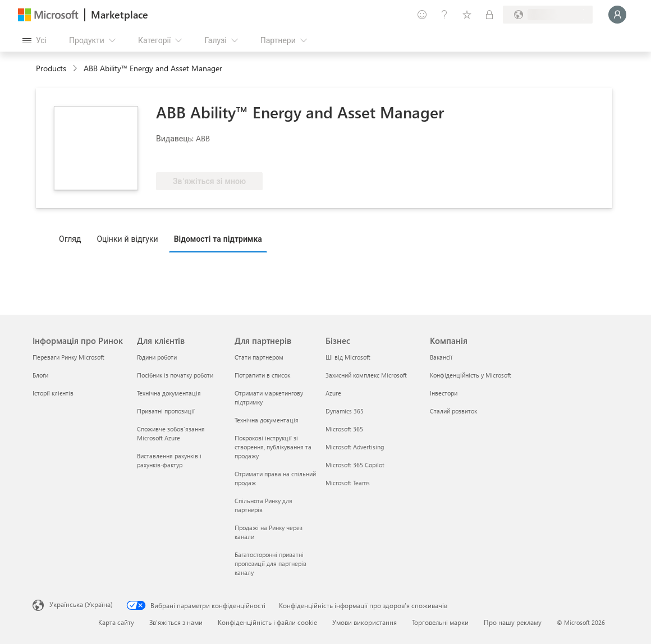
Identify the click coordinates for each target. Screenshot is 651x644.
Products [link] (51, 68)
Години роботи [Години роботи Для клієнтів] (157, 357)
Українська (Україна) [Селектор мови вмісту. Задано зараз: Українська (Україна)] (81, 604)
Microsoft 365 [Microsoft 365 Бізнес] (344, 429)
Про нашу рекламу (513, 622)
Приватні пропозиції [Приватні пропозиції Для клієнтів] (166, 411)
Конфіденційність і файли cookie (267, 622)
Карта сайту (116, 622)
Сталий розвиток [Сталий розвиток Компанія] (453, 411)
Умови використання (365, 622)
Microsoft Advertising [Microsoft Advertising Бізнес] (355, 447)
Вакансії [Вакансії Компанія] (441, 357)
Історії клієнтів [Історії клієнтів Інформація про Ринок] (53, 393)
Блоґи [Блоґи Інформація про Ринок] (40, 375)
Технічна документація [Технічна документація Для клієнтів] (169, 393)
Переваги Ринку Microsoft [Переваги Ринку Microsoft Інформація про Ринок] (68, 357)
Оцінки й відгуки (127, 239)
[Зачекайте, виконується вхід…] (617, 15)
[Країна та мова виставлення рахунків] (548, 15)
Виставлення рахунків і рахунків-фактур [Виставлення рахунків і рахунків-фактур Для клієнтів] (169, 460)
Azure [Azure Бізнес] (333, 393)
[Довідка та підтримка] (444, 15)
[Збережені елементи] (467, 15)
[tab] (73, 238)
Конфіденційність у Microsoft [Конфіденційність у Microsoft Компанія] (471, 375)
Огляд (70, 239)
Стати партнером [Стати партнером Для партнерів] (259, 357)
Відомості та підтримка (218, 239)
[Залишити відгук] (422, 15)
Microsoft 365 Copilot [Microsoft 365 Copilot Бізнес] (355, 465)
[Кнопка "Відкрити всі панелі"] (35, 40)
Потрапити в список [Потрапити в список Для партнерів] (262, 375)
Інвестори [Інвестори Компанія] (444, 393)
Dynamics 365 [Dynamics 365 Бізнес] (345, 411)
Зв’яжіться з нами (176, 622)
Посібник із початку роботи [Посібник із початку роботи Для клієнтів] (175, 375)
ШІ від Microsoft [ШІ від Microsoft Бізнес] (348, 357)
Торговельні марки (440, 622)
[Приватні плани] (489, 15)
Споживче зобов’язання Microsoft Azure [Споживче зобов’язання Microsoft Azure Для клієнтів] (171, 433)
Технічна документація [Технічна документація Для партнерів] (267, 420)
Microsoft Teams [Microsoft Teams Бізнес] (348, 483)
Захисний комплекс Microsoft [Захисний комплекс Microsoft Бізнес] (366, 375)
